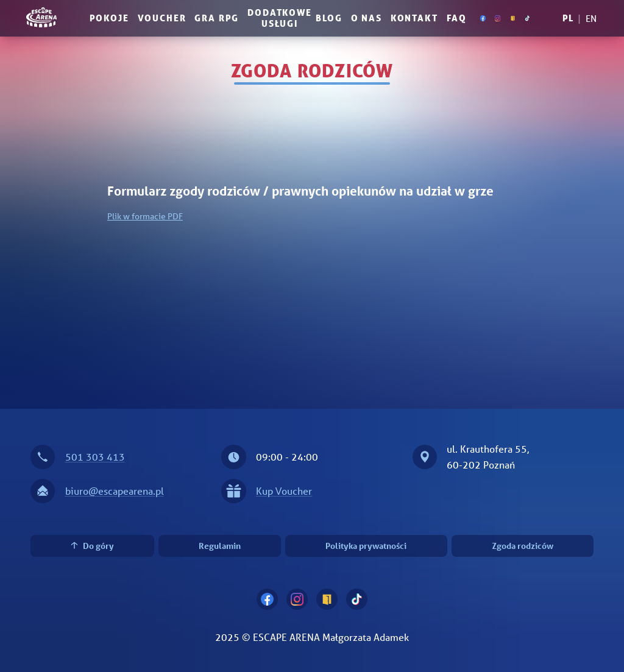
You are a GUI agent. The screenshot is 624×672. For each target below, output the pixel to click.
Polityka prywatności (366, 546)
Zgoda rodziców (523, 546)
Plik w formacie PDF (145, 216)
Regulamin (220, 546)
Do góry (92, 546)
